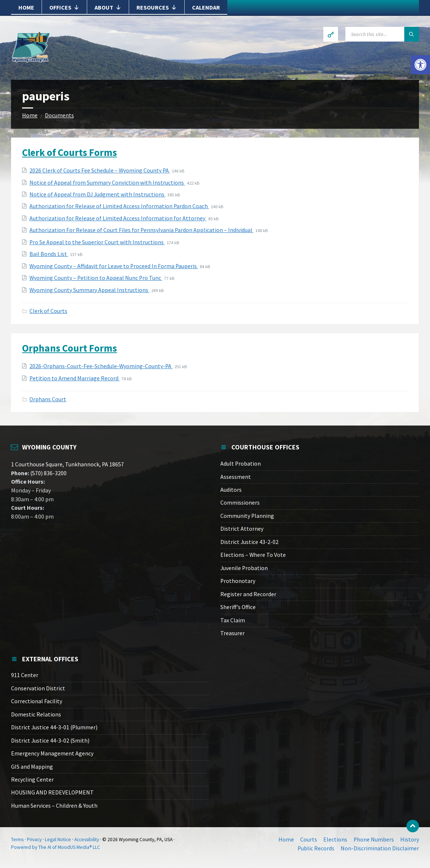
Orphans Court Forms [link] (70, 348)
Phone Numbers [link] (374, 839)
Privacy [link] (34, 839)
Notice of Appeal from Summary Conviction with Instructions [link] (107, 183)
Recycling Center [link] (32, 780)
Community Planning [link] (247, 516)
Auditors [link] (231, 490)
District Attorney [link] (242, 529)
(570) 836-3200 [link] (48, 473)
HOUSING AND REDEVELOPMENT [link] (52, 792)
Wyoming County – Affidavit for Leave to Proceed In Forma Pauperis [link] (114, 266)
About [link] (108, 7)
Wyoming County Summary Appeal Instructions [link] (89, 290)
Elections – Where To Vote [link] (253, 555)
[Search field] (382, 34)
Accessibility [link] (87, 839)
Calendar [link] (206, 7)
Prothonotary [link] (238, 581)
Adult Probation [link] (241, 464)
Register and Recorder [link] (248, 594)
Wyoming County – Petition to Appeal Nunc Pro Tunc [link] (96, 278)
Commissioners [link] (240, 503)
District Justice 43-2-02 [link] (249, 542)
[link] (420, 65)
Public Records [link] (316, 848)
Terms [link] (17, 839)
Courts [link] (309, 839)
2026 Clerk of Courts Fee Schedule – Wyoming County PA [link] (100, 170)
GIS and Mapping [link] (32, 767)
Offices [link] (64, 7)
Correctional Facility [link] (37, 701)
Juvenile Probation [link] (244, 568)
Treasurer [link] (232, 633)
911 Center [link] (25, 675)
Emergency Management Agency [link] (52, 753)
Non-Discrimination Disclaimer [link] (380, 848)
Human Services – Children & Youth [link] (54, 806)
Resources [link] (157, 7)
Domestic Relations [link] (36, 714)
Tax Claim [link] (233, 620)
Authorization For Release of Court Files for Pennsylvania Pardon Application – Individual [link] (141, 230)
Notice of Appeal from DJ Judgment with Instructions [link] (97, 194)
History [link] (410, 839)
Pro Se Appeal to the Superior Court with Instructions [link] (97, 242)
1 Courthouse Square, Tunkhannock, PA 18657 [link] (67, 464)
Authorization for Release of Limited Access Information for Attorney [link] (118, 218)
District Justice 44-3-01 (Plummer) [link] (54, 727)
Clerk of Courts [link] (48, 311)
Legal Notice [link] (58, 839)
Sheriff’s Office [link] (238, 607)
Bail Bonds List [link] (49, 254)
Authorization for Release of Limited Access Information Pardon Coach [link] (119, 206)
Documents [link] (59, 115)
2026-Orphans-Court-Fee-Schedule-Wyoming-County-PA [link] (101, 366)
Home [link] (26, 7)
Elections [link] (335, 839)
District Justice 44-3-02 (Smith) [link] (50, 741)
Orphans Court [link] (48, 399)
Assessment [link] (236, 477)
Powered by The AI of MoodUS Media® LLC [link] (56, 847)
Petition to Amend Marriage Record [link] (74, 378)
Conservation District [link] (38, 688)
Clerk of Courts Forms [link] (70, 152)
